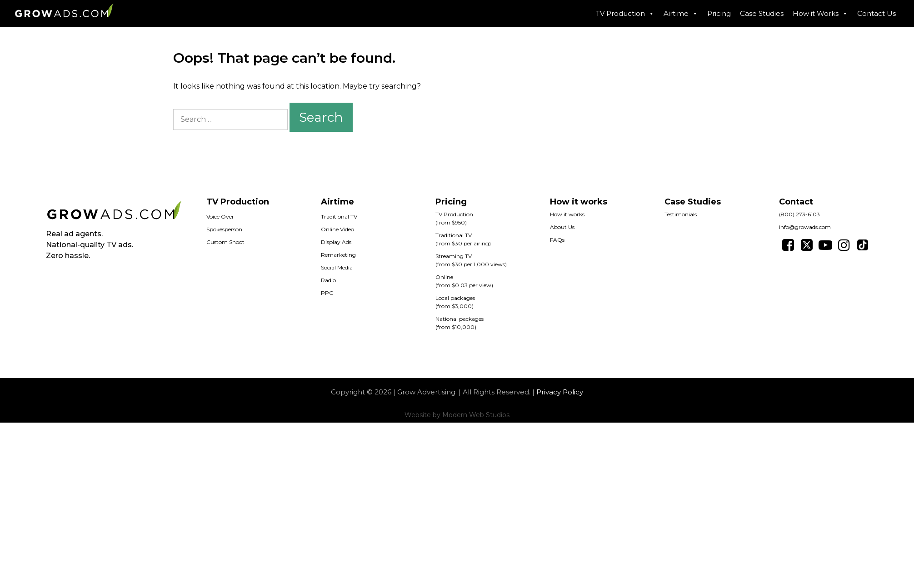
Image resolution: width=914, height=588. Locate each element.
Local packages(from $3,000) (455, 302)
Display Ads (336, 242)
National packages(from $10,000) (459, 323)
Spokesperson (224, 229)
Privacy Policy (560, 392)
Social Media (337, 267)
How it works (567, 214)
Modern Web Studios (476, 415)
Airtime (681, 14)
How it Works (820, 14)
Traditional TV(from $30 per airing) (463, 239)
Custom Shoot (225, 242)
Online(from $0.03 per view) (464, 281)
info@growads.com (805, 227)
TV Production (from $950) (454, 218)
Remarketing (338, 255)
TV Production (625, 14)
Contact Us (877, 13)
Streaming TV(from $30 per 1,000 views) (471, 260)
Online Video (337, 229)
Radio (328, 280)
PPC (327, 293)
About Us (562, 227)
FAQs (557, 240)
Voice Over (220, 217)
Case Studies (762, 13)
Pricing (719, 13)
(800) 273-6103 (799, 214)
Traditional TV (339, 217)
